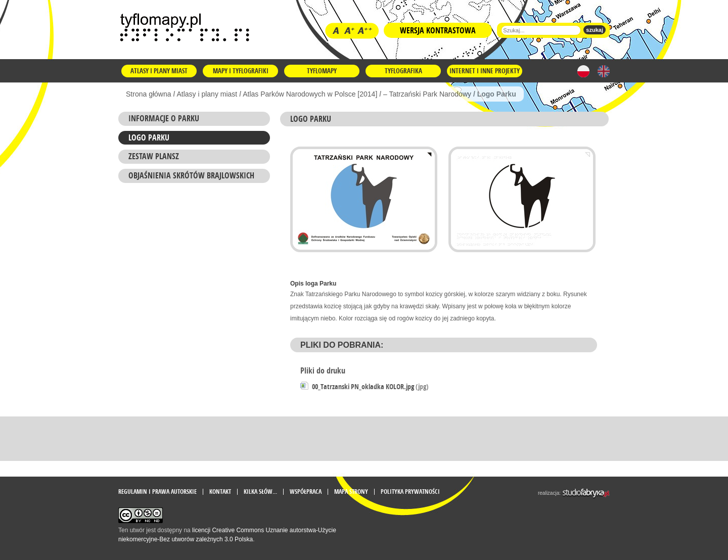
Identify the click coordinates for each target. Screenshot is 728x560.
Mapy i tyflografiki (241, 71)
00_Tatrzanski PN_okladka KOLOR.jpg (370, 386)
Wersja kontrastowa (438, 30)
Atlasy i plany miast (159, 71)
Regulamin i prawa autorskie (157, 492)
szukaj (595, 30)
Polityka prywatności (410, 492)
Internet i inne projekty (485, 71)
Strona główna (149, 94)
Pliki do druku (323, 370)
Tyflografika (403, 71)
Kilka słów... (260, 492)
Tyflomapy (322, 71)
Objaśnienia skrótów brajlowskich (191, 175)
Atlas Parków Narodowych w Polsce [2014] (310, 94)
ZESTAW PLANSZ (154, 156)
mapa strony (351, 492)
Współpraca (306, 492)
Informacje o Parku (164, 118)
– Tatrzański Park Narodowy (427, 94)
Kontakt (220, 492)
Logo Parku (149, 137)
